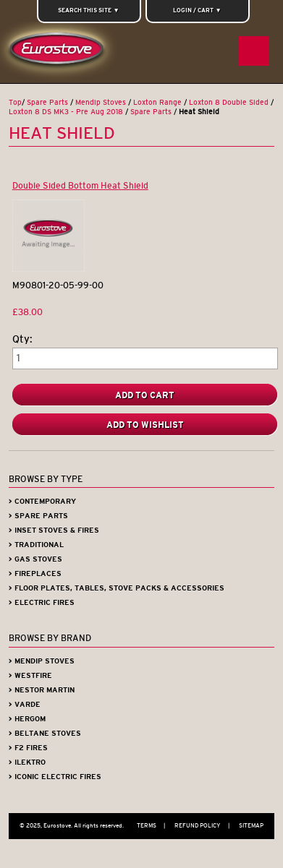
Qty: (22, 339)
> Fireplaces (35, 573)
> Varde (25, 704)
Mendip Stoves (101, 102)
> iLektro (27, 762)
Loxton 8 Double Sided (229, 102)
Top (15, 102)
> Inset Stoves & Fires (54, 530)
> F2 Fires (28, 748)
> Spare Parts (38, 516)
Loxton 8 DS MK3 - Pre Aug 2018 (66, 112)
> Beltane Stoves (45, 733)
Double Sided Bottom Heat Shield (80, 185)
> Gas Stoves (35, 559)
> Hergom (27, 719)
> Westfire (30, 675)
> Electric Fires (42, 602)
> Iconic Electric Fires (55, 777)
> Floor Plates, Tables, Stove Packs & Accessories (117, 588)
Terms (155, 825)
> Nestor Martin (42, 690)
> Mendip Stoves (42, 661)
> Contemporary (42, 501)
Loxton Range (157, 102)
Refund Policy (206, 825)
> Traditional (36, 545)
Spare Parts (47, 102)
